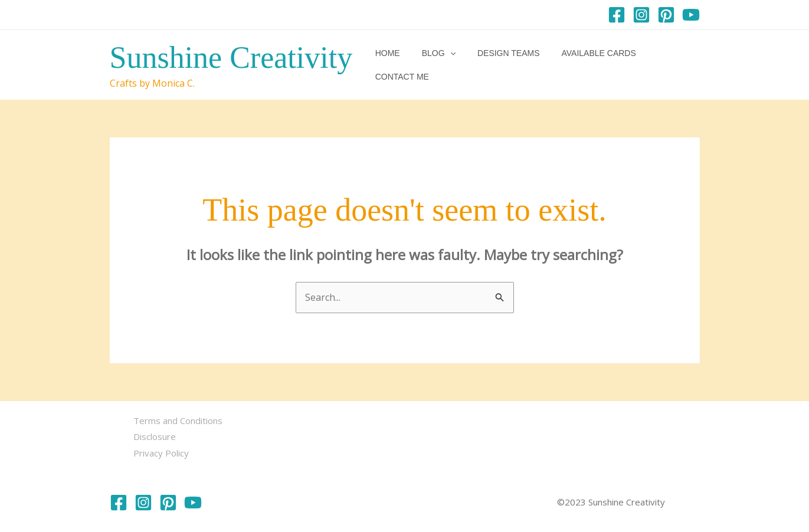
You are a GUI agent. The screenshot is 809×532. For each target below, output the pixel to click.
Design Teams (499, 65)
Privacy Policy (161, 453)
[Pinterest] (666, 15)
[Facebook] (617, 15)
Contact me (664, 65)
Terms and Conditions (178, 421)
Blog (434, 65)
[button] (446, 65)
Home (388, 65)
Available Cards (584, 65)
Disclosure (155, 436)
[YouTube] (691, 15)
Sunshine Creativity (231, 58)
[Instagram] (641, 15)
